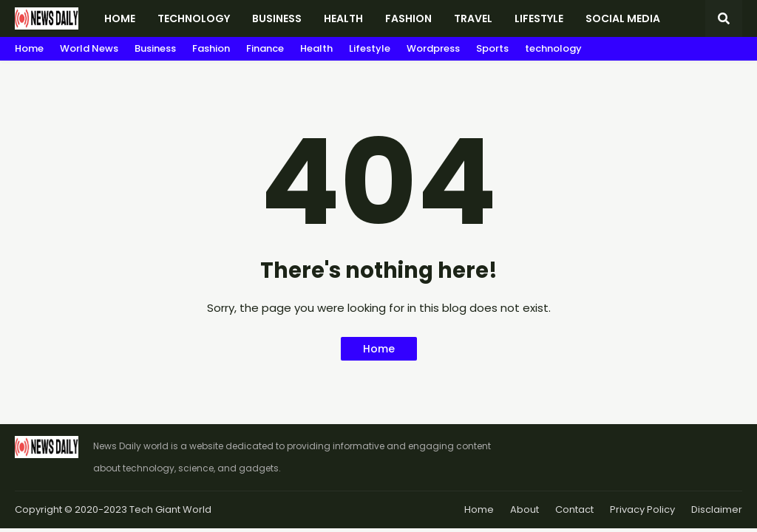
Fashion (211, 48)
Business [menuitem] (277, 18)
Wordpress (433, 48)
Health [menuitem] (343, 18)
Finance (265, 48)
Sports (492, 48)
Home (29, 48)
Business (155, 48)
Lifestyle (370, 48)
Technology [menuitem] (194, 18)
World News (89, 48)
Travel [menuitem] (473, 18)
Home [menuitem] (120, 18)
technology (553, 48)
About (525, 509)
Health (316, 48)
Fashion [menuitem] (408, 18)
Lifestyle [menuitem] (539, 18)
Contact (574, 509)
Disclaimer (717, 509)
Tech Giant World (170, 509)
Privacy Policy (642, 509)
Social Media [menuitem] (623, 18)
